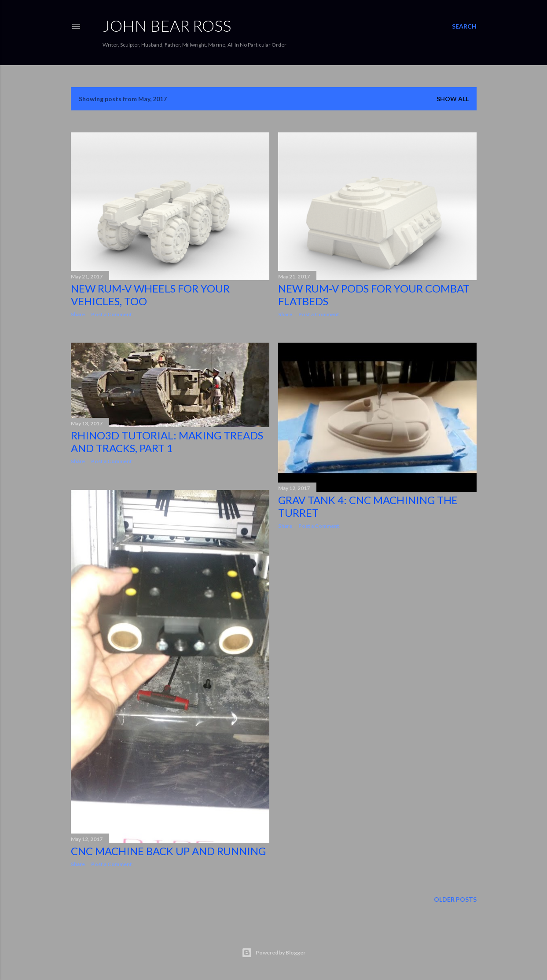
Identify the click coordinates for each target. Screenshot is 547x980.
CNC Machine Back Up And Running (168, 851)
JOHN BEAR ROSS (167, 26)
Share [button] (78, 314)
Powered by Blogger (273, 953)
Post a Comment (112, 314)
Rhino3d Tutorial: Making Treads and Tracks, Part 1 (167, 442)
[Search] (464, 26)
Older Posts (455, 899)
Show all (453, 99)
